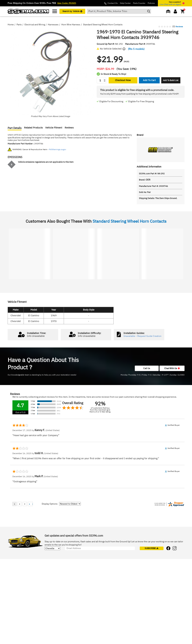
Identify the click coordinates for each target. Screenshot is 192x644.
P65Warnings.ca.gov (58, 149)
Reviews (69, 128)
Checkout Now (123, 80)
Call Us (147, 368)
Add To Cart (149, 80)
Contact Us (113, 3)
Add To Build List (171, 80)
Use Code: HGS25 (67, 3)
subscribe (152, 548)
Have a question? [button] (170, 3)
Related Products (33, 128)
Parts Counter (139, 3)
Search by (72, 11)
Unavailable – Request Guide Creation (142, 336)
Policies (151, 3)
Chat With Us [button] (172, 368)
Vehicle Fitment (54, 128)
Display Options (50, 504)
